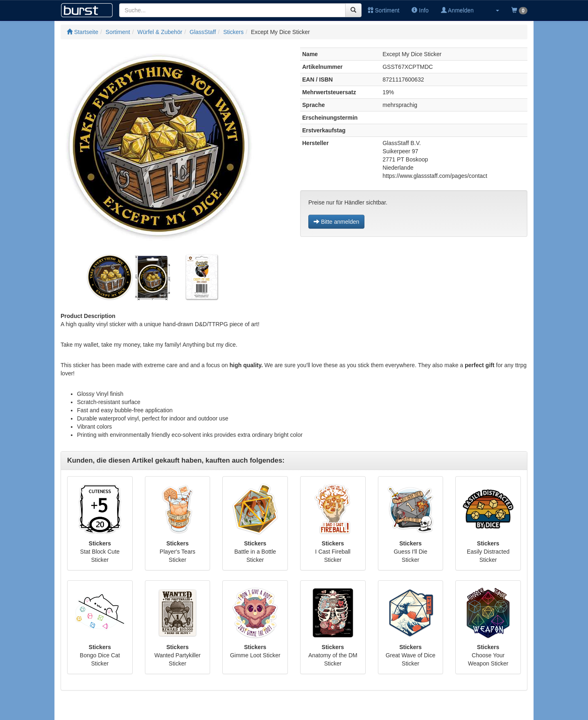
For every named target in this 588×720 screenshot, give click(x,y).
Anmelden (457, 10)
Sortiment (384, 10)
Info (420, 10)
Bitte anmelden (336, 222)
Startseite (83, 32)
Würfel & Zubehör (160, 32)
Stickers (233, 32)
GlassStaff (203, 32)
